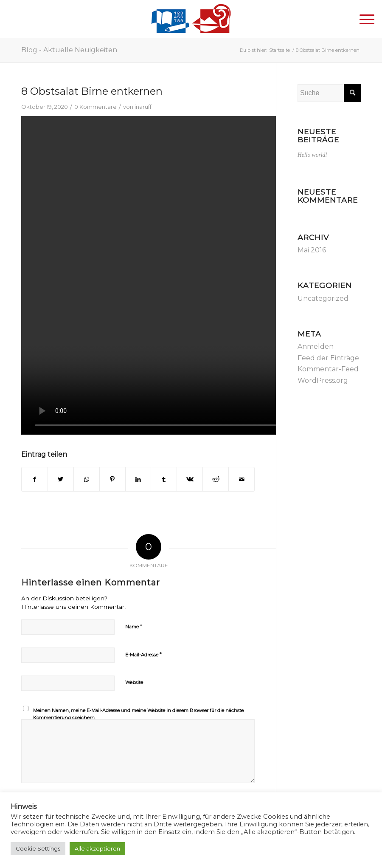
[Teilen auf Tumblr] (164, 479)
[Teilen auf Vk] (190, 479)
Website (134, 682)
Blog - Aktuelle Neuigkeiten (69, 50)
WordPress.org (323, 380)
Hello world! (312, 155)
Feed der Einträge (328, 358)
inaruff (143, 107)
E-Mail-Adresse (143, 654)
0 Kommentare (95, 107)
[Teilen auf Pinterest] (112, 479)
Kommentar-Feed (328, 369)
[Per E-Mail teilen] (242, 479)
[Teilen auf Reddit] (216, 479)
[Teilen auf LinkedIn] (138, 479)
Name (134, 626)
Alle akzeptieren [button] (97, 848)
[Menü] (363, 19)
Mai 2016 (312, 250)
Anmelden (316, 346)
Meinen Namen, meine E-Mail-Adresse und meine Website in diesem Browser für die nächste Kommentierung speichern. (138, 714)
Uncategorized (323, 298)
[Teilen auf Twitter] (61, 479)
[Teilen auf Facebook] (35, 479)
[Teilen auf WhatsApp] (87, 479)
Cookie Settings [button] (38, 848)
